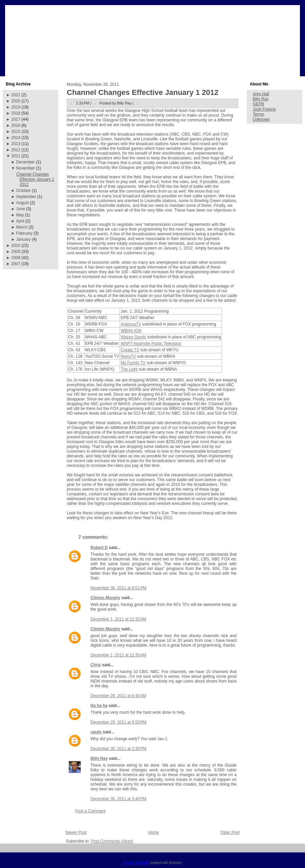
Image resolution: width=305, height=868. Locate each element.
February (24, 233)
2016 (16, 125)
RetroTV (128, 356)
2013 (16, 144)
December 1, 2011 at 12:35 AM (118, 655)
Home (154, 832)
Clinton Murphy (105, 598)
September (26, 197)
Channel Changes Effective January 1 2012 (35, 179)
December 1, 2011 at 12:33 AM (118, 619)
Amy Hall (261, 94)
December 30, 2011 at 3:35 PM (118, 749)
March (22, 227)
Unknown (261, 119)
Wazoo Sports (133, 337)
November (26, 168)
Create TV (130, 350)
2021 (16, 95)
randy (96, 732)
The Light (129, 369)
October (24, 191)
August (23, 203)
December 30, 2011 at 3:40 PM (118, 799)
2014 (16, 138)
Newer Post (76, 832)
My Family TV (133, 363)
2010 (16, 245)
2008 (16, 258)
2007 (16, 264)
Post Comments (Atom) (112, 841)
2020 (16, 101)
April (20, 221)
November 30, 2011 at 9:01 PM (118, 588)
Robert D (99, 548)
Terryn (258, 114)
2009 (16, 252)
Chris (96, 665)
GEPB (258, 104)
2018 (16, 113)
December (26, 162)
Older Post (230, 832)
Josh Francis (264, 109)
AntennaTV (131, 324)
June (21, 209)
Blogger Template (136, 863)
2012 (16, 150)
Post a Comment (90, 811)
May (20, 215)
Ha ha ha (99, 706)
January (24, 239)
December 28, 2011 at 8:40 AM (118, 696)
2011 (16, 156)
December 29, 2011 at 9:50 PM (118, 722)
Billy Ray (99, 758)
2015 (16, 132)
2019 (16, 107)
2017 (16, 119)
